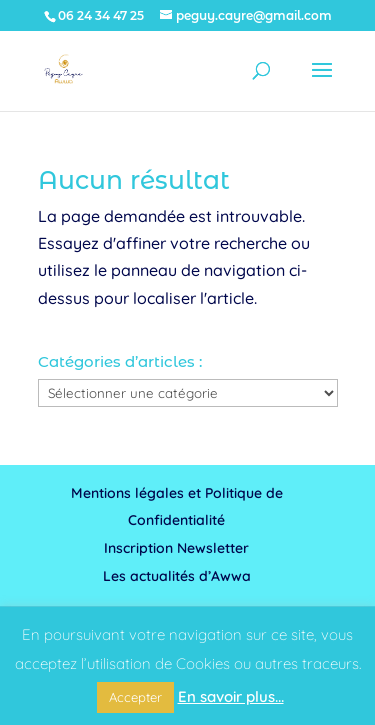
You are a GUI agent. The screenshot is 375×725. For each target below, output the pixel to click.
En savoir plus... (231, 696)
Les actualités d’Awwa (177, 576)
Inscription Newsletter (176, 548)
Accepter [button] (135, 697)
